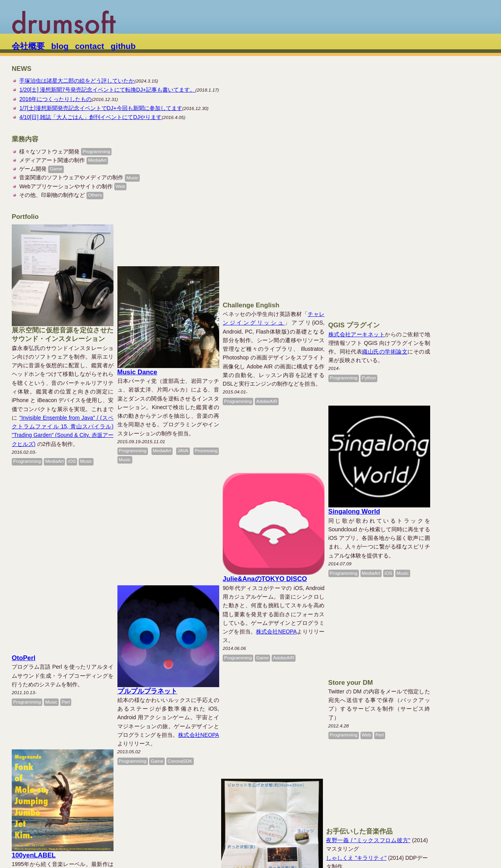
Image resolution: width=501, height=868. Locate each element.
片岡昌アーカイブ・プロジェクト (437, 805)
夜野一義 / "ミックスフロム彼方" (430, 601)
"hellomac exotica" (410, 636)
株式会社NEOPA (316, 511)
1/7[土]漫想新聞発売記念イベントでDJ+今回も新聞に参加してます (101, 108)
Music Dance (157, 330)
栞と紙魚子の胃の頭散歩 (174, 746)
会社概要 (28, 46)
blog (60, 46)
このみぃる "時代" (410, 645)
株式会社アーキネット (416, 237)
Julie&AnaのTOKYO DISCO (304, 458)
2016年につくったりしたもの (55, 99)
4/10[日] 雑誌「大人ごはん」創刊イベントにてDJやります (90, 117)
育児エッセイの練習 (42, 746)
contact (90, 46)
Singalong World (413, 415)
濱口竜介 (148, 662)
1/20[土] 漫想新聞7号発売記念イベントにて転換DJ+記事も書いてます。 (107, 90)
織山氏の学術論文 (444, 255)
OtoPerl (23, 493)
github (123, 46)
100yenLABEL (34, 670)
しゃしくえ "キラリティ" (418, 619)
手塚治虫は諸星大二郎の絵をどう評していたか (77, 81)
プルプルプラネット (167, 551)
